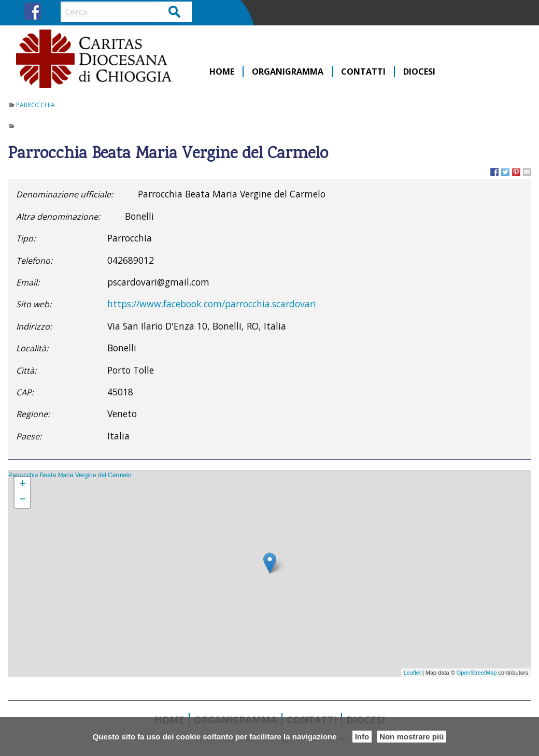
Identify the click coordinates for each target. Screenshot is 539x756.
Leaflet (412, 673)
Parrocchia (36, 105)
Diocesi (419, 72)
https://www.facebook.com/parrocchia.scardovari (212, 304)
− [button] (23, 500)
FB (33, 11)
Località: (32, 348)
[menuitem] (222, 72)
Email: (28, 282)
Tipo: (26, 238)
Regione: (33, 414)
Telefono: (34, 261)
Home (222, 72)
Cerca (175, 11)
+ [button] (23, 484)
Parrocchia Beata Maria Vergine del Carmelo (70, 475)
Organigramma (288, 72)
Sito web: (34, 304)
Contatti (363, 72)
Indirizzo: (34, 326)
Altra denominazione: (58, 217)
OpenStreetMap (477, 673)
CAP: (25, 392)
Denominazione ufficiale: (65, 194)
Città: (26, 370)
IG (52, 11)
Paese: (29, 436)
